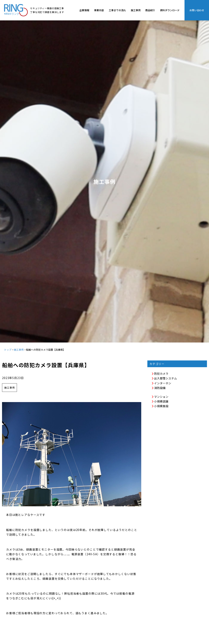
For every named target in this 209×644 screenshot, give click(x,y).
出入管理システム (164, 378)
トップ (8, 350)
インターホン (161, 383)
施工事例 (136, 10)
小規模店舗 (160, 401)
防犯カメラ (160, 374)
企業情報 (84, 10)
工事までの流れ (117, 10)
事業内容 (99, 10)
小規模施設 (160, 406)
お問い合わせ (197, 10)
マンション (160, 397)
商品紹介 (150, 10)
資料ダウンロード (170, 10)
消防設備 (158, 388)
